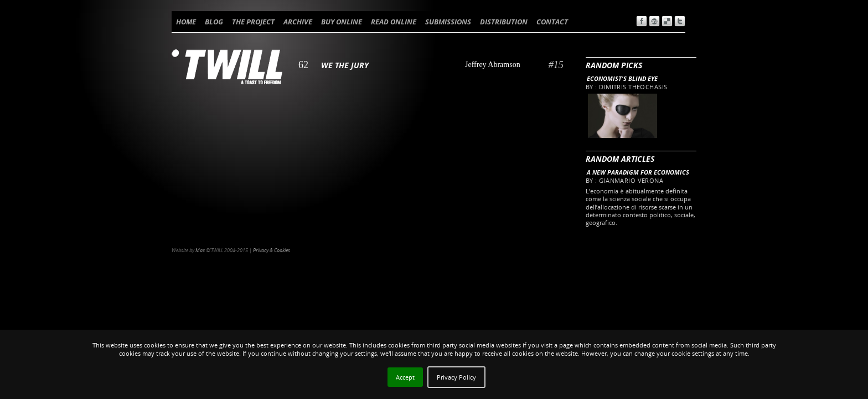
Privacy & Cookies (272, 250)
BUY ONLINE (342, 22)
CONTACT (552, 22)
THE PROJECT (253, 22)
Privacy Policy (456, 377)
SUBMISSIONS (448, 22)
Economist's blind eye (622, 78)
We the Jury (345, 65)
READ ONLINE (394, 22)
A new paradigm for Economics (638, 172)
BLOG (214, 22)
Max (200, 250)
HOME (186, 22)
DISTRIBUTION (504, 22)
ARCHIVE (298, 22)
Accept (405, 377)
